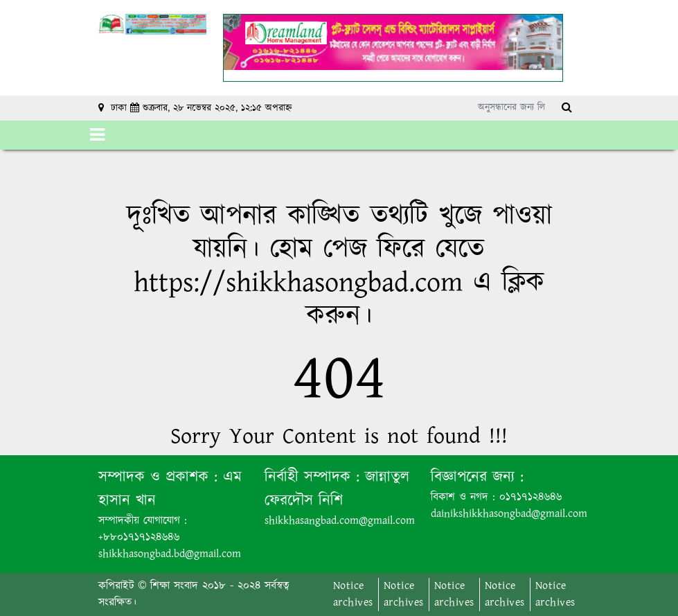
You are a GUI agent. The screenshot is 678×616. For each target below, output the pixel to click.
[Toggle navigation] (97, 135)
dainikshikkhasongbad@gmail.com (509, 514)
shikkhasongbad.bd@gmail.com (170, 554)
